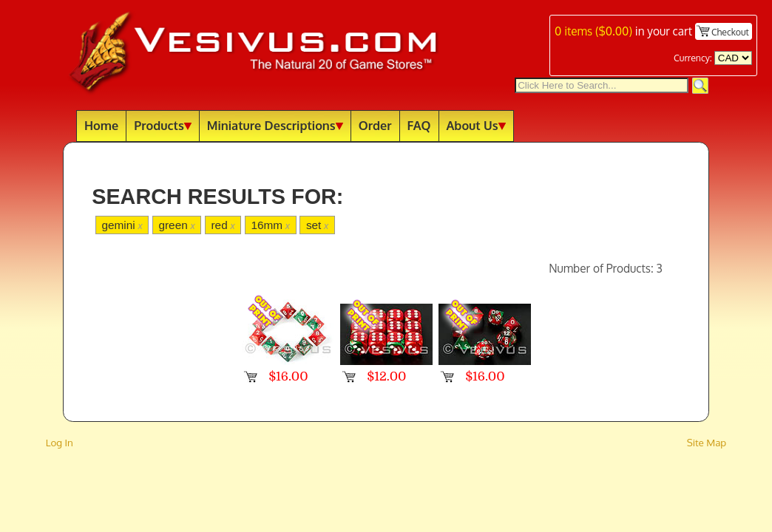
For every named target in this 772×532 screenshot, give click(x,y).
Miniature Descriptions (275, 125)
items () (593, 31)
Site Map (707, 442)
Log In (60, 442)
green (176, 225)
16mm (270, 225)
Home (101, 125)
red (223, 225)
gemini (122, 225)
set (317, 225)
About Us (476, 125)
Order (375, 125)
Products (163, 125)
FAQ (419, 125)
